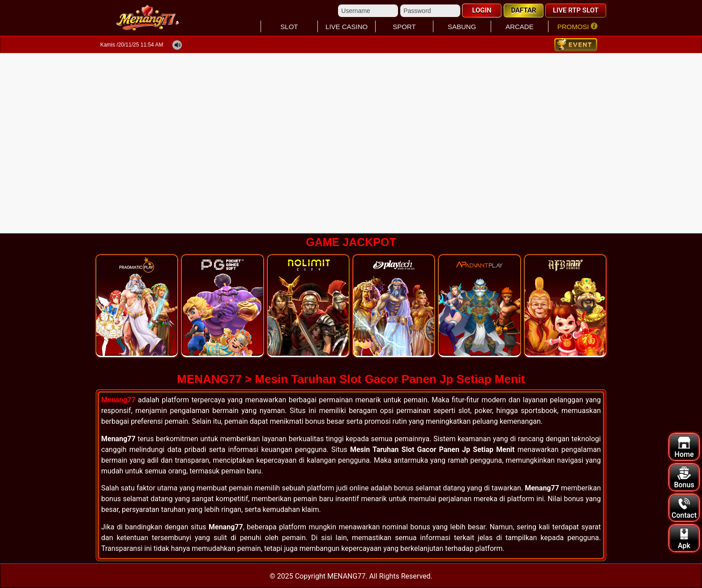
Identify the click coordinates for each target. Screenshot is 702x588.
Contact (684, 508)
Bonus (684, 478)
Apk (684, 539)
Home (684, 447)
